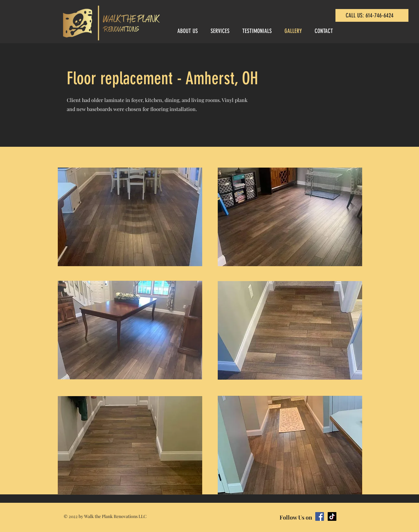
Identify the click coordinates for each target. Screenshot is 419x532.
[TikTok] (332, 516)
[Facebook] (320, 516)
